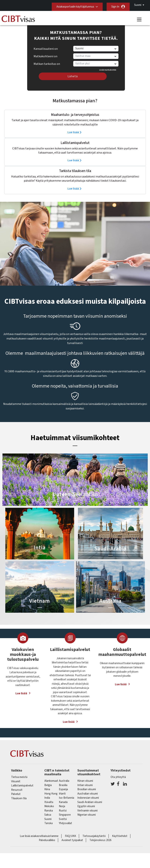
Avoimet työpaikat (72, 840)
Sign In (115, 7)
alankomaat (51, 781)
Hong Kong (51, 794)
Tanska (48, 823)
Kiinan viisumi (85, 781)
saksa (48, 815)
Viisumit (16, 781)
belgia (48, 785)
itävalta (49, 802)
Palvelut (16, 794)
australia (64, 781)
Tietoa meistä (19, 777)
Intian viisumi (85, 785)
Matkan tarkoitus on (47, 63)
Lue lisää (73, 132)
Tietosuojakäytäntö (94, 836)
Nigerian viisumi (87, 815)
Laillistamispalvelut (22, 786)
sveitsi (63, 819)
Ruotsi (63, 811)
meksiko (49, 806)
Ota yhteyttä (118, 777)
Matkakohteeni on (45, 56)
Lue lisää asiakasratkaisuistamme (39, 836)
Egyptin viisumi (86, 806)
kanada (63, 802)
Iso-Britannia (67, 798)
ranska (49, 811)
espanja (63, 789)
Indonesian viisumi (88, 798)
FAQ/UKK (70, 836)
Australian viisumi (88, 794)
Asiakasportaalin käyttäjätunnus (75, 7)
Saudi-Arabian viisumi (90, 802)
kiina (47, 789)
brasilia (63, 785)
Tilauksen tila (19, 798)
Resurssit (17, 790)
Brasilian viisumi (87, 789)
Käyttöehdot (120, 836)
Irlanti (62, 794)
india (47, 798)
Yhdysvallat (65, 823)
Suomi (138, 5)
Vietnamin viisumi (87, 811)
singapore (65, 815)
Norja (62, 806)
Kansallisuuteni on (46, 49)
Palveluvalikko (47, 840)
